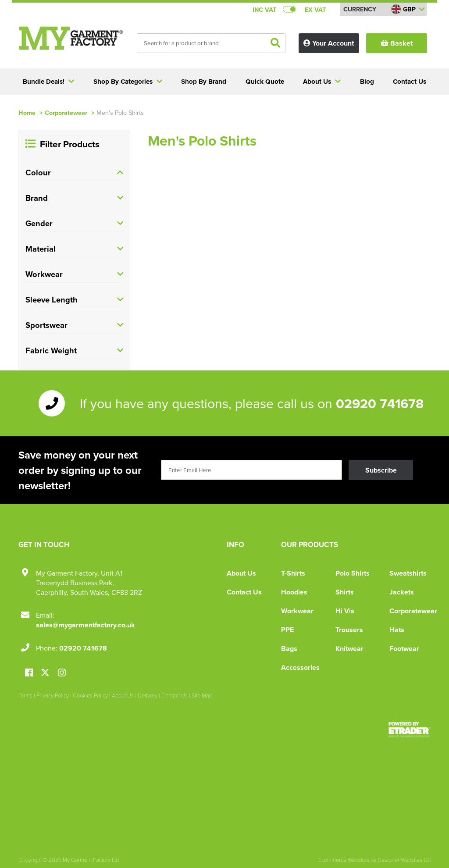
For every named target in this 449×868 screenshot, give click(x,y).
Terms (25, 695)
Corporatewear (66, 112)
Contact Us (244, 592)
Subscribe (381, 470)
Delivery (148, 695)
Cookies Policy (90, 695)
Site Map (202, 695)
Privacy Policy (53, 695)
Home (27, 112)
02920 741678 (380, 403)
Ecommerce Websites (344, 860)
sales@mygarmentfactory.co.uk (86, 625)
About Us (241, 573)
